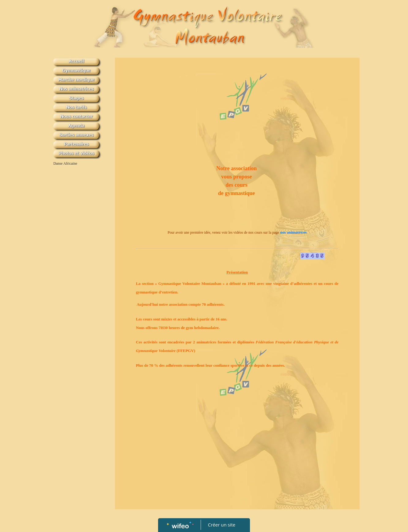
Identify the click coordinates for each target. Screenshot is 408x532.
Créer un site (222, 525)
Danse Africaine (65, 163)
